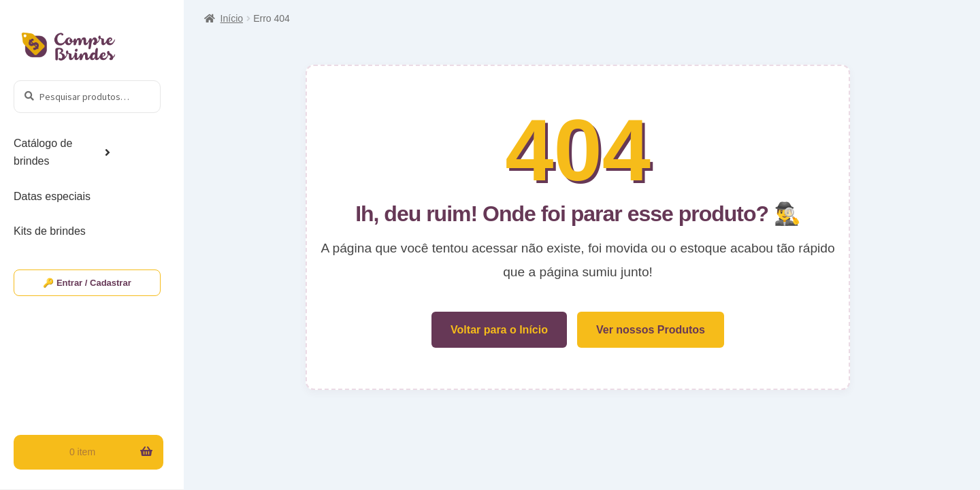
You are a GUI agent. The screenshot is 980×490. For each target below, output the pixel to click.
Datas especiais (52, 196)
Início (232, 18)
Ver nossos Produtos (651, 330)
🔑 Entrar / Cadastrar (87, 283)
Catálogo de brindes (43, 152)
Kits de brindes (50, 231)
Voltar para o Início (499, 330)
